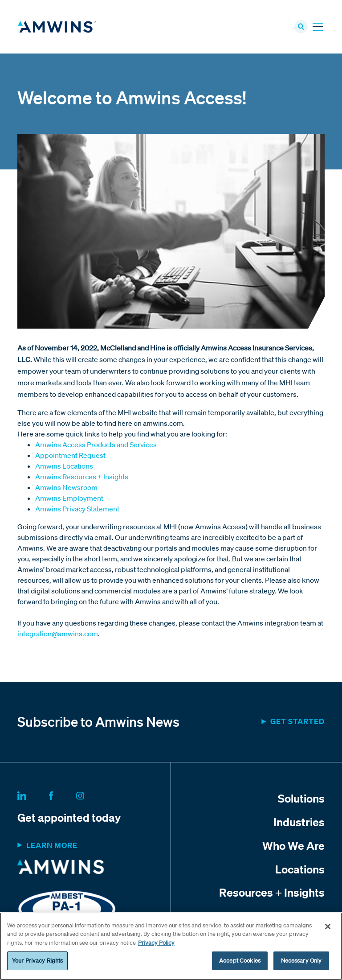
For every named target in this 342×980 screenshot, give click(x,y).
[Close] (328, 926)
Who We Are (293, 845)
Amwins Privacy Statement (77, 509)
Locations (300, 869)
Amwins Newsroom (66, 487)
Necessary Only (301, 961)
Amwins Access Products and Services (96, 445)
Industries (299, 822)
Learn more (52, 845)
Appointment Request (70, 455)
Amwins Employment (69, 498)
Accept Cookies (240, 961)
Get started (297, 721)
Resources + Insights (272, 892)
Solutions (301, 798)
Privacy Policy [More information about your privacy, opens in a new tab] (156, 943)
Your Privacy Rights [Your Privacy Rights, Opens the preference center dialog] (37, 961)
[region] (171, 946)
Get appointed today (69, 817)
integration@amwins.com (58, 634)
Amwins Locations (64, 466)
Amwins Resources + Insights (82, 477)
